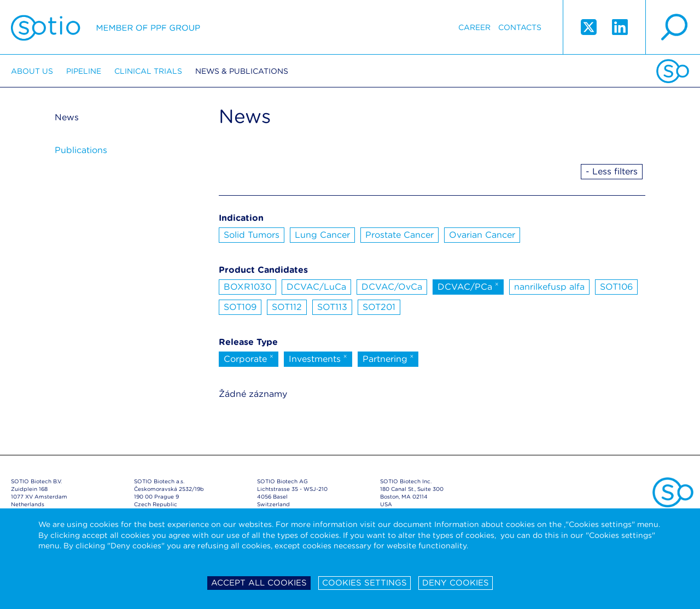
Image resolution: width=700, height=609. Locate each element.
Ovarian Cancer (482, 235)
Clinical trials (148, 71)
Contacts (520, 27)
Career (474, 27)
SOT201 (379, 307)
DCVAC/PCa (468, 286)
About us (32, 71)
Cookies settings (364, 583)
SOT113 (332, 307)
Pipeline (84, 71)
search (673, 27)
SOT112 (287, 307)
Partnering (388, 358)
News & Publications (242, 71)
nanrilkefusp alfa (549, 287)
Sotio (106, 27)
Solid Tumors (252, 235)
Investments (318, 358)
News (67, 117)
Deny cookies (456, 583)
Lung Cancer (322, 235)
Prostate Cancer (399, 235)
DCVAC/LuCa (316, 287)
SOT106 (616, 287)
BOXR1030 (247, 287)
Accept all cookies (259, 583)
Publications (81, 150)
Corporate (249, 358)
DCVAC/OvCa (392, 287)
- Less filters (612, 171)
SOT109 (240, 307)
